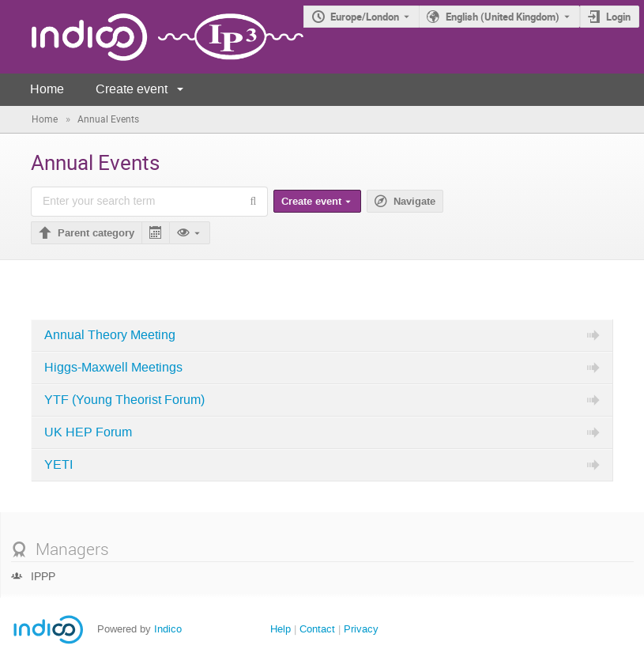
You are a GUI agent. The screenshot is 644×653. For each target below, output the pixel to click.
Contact (317, 629)
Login (618, 17)
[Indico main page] (152, 37)
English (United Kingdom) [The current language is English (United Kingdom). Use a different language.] (503, 17)
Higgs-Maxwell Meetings (113, 368)
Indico (168, 629)
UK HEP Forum (88, 432)
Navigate (414, 202)
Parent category (96, 233)
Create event (132, 89)
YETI (58, 465)
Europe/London (365, 17)
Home (47, 89)
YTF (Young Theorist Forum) (124, 400)
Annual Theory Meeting (110, 335)
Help (281, 629)
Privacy (361, 629)
